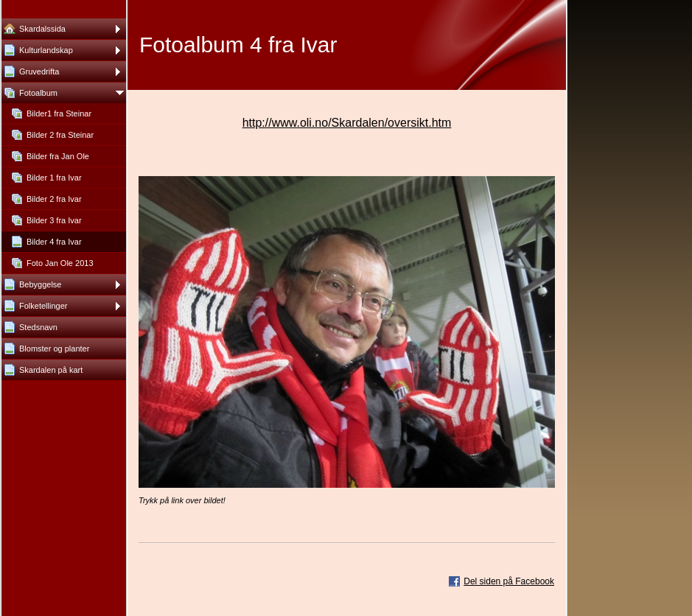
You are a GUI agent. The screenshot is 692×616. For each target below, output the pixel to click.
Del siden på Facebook (509, 581)
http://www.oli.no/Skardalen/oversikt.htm (347, 123)
